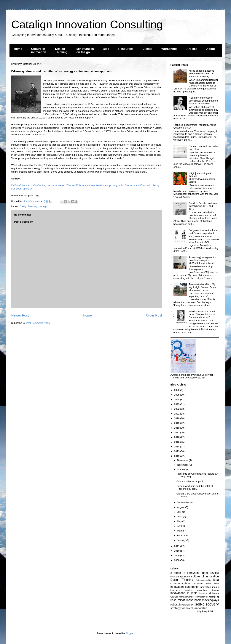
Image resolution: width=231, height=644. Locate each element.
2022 (177, 409)
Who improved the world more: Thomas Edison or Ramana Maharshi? (202, 314)
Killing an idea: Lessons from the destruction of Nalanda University (201, 74)
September (183, 502)
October (182, 469)
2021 (177, 414)
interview (203, 593)
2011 (177, 546)
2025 (177, 395)
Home (18, 49)
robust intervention (182, 604)
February (182, 535)
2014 (177, 447)
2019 (177, 423)
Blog (106, 49)
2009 (177, 556)
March (181, 531)
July (180, 512)
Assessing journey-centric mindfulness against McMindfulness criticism (203, 260)
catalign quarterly (180, 577)
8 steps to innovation (185, 573)
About (211, 49)
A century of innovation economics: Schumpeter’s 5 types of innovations (204, 101)
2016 (177, 437)
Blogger (130, 633)
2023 (177, 404)
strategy (43, 206)
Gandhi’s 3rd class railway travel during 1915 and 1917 (203, 206)
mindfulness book (189, 600)
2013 (177, 451)
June (180, 517)
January (182, 540)
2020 (177, 418)
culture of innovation (205, 576)
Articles (192, 49)
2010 (177, 551)
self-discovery (207, 604)
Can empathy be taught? (190, 481)
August (181, 507)
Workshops (169, 49)
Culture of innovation (39, 50)
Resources (126, 49)
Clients (147, 49)
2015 (177, 442)
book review (210, 573)
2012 (177, 456)
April (180, 526)
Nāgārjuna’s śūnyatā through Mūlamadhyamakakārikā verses (202, 178)
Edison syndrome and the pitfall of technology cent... (195, 488)
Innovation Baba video (206, 583)
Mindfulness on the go (85, 50)
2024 (177, 400)
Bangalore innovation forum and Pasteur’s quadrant (204, 232)
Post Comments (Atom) (39, 323)
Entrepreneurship (203, 580)
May (180, 521)
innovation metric (209, 587)
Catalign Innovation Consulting (87, 24)
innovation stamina (181, 590)
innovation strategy (208, 590)
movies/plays (210, 600)
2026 (177, 390)
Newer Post (20, 315)
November (183, 465)
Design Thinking (61, 50)
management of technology (192, 597)
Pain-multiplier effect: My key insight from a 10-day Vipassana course (202, 287)
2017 (177, 432)
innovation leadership (185, 587)
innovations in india (184, 593)
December (183, 460)
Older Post (154, 315)
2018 (177, 428)
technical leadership (194, 608)
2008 (177, 560)
